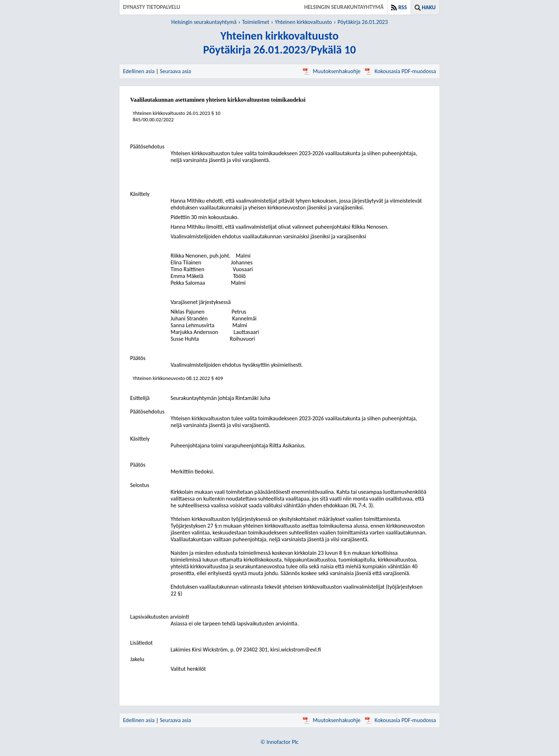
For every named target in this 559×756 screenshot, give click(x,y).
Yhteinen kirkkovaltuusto (303, 22)
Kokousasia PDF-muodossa (400, 71)
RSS (402, 7)
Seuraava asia (175, 71)
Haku (429, 7)
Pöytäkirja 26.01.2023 (363, 22)
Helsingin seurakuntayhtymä (204, 22)
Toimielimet (256, 22)
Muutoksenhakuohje (332, 71)
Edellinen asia (139, 71)
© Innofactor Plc (280, 742)
